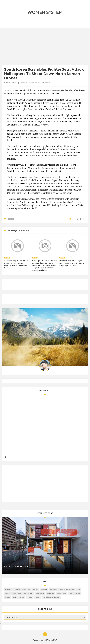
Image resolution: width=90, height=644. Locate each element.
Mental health (61, 593)
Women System (45, 12)
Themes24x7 (52, 640)
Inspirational (40, 593)
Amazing (8, 589)
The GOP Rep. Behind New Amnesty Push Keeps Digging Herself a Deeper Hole (16, 264)
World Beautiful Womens (51, 597)
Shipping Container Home (16, 566)
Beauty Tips (26, 589)
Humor (31, 593)
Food (78, 589)
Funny (7, 593)
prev (5, 457)
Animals (17, 589)
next (7, 457)
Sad (14, 597)
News (11, 219)
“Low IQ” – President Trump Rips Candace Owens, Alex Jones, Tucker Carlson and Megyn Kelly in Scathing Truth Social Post (44, 266)
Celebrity (44, 589)
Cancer (36, 589)
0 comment (46, 83)
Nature (71, 593)
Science (21, 597)
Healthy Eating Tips (19, 593)
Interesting (50, 593)
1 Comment (36, 83)
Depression (54, 589)
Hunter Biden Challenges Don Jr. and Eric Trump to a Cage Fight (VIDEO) (72, 263)
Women (37, 597)
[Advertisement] (45, 47)
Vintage (29, 597)
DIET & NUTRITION (67, 589)
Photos (8, 597)
